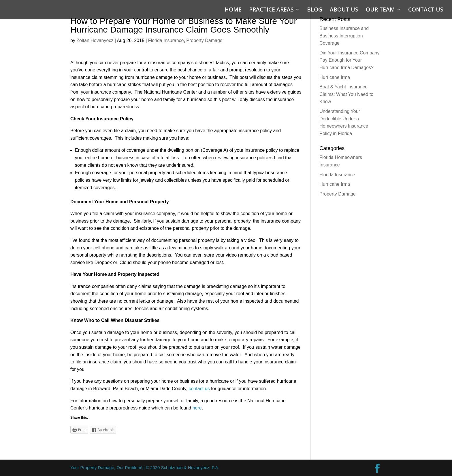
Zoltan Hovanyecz (95, 40)
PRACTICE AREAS (271, 10)
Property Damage (204, 40)
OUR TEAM (380, 10)
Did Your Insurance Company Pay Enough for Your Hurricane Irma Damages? (349, 60)
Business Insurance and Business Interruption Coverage (344, 36)
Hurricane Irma (335, 77)
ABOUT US (344, 10)
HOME (233, 10)
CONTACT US (426, 10)
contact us (199, 389)
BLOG (315, 10)
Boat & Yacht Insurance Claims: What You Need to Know (346, 94)
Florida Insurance (166, 40)
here (197, 408)
